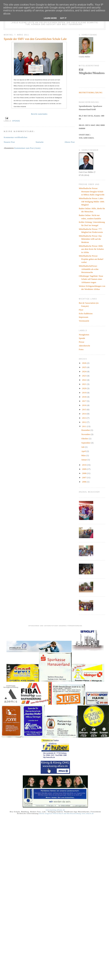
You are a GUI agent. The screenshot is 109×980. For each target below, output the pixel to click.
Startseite (40, 142)
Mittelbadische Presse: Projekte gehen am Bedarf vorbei (91, 259)
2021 (85, 384)
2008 (85, 473)
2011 (85, 426)
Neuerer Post (9, 142)
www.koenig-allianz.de (55, 810)
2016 (85, 405)
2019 (85, 393)
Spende (16, 121)
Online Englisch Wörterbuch (51, 813)
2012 (85, 422)
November (86, 434)
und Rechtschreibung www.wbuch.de (78, 813)
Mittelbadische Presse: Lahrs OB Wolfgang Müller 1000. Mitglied (92, 202)
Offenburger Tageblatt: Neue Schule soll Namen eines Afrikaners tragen (91, 279)
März (84, 455)
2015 (85, 409)
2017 (85, 401)
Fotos (81, 349)
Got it (63, 18)
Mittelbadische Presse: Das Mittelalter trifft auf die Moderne (90, 239)
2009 (85, 469)
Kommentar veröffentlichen (16, 137)
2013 (85, 418)
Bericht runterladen (39, 114)
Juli (83, 447)
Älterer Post (69, 142)
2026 (85, 363)
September (86, 443)
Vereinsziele (84, 321)
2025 (85, 367)
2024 (85, 371)
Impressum (84, 317)
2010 (85, 465)
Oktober (85, 439)
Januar (84, 460)
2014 (85, 414)
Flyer (81, 310)
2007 (85, 477)
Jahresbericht (85, 346)
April (84, 451)
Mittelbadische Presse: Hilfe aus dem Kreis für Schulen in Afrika (91, 249)
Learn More (50, 18)
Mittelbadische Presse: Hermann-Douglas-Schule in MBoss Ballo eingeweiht (92, 191)
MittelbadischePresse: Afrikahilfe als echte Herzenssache (89, 269)
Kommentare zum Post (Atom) (27, 148)
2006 (85, 482)
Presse (82, 342)
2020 (85, 388)
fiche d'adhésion (86, 313)
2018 (85, 397)
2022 (85, 380)
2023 (85, 376)
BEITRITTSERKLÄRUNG (91, 92)
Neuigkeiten (84, 335)
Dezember (86, 430)
